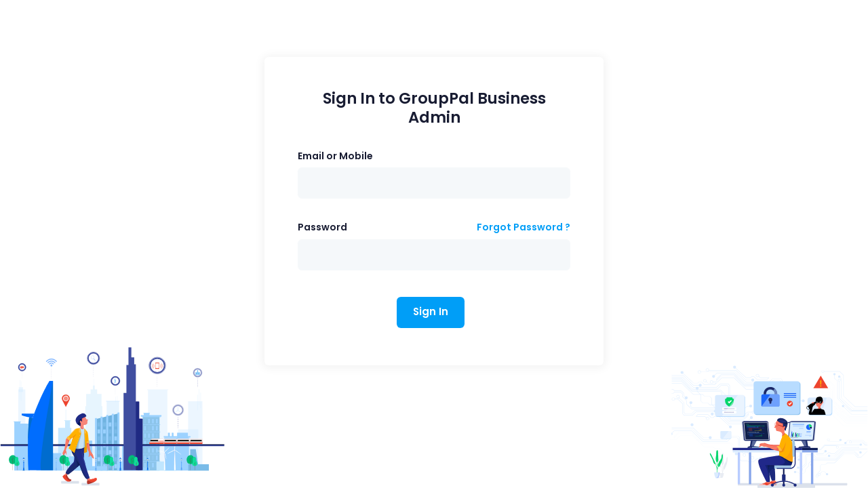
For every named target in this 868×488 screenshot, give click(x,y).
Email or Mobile (335, 156)
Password (322, 227)
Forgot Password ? (524, 227)
